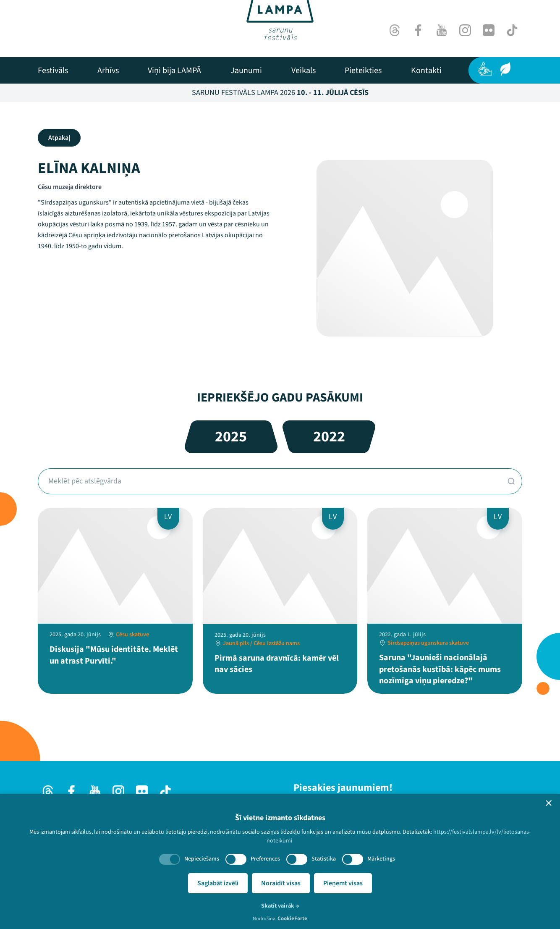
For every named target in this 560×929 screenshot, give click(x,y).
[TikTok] (512, 30)
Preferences (265, 859)
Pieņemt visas (343, 883)
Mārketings (381, 859)
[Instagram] (465, 30)
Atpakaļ (59, 138)
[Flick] (489, 30)
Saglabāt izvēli (218, 883)
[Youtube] (442, 30)
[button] (549, 803)
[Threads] (395, 30)
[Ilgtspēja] (505, 69)
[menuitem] (53, 71)
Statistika (324, 859)
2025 (231, 437)
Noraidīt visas (281, 883)
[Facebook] (418, 30)
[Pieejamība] (485, 69)
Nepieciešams (202, 859)
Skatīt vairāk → (280, 906)
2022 (329, 437)
